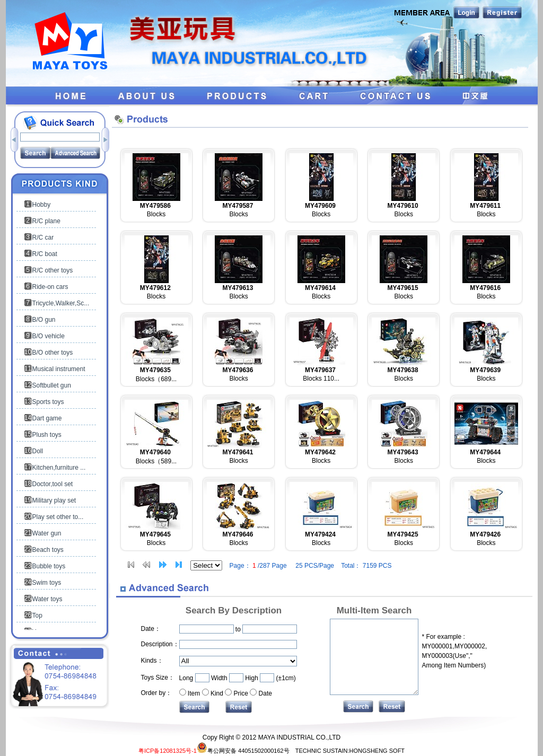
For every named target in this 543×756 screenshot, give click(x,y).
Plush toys (47, 435)
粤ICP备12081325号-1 (168, 751)
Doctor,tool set (53, 484)
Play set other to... (58, 517)
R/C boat (45, 254)
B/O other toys (53, 353)
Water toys (47, 599)
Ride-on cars (50, 287)
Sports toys (48, 402)
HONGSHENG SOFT (377, 751)
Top (37, 616)
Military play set (54, 500)
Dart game (47, 418)
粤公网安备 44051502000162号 (243, 751)
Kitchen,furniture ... (59, 468)
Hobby (42, 205)
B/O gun (44, 320)
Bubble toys (49, 566)
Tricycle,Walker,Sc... (61, 303)
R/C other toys (53, 270)
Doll (38, 451)
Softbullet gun (52, 385)
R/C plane (46, 221)
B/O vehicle (49, 336)
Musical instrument (59, 369)
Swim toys (47, 583)
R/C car (43, 238)
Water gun (47, 533)
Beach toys (48, 550)
